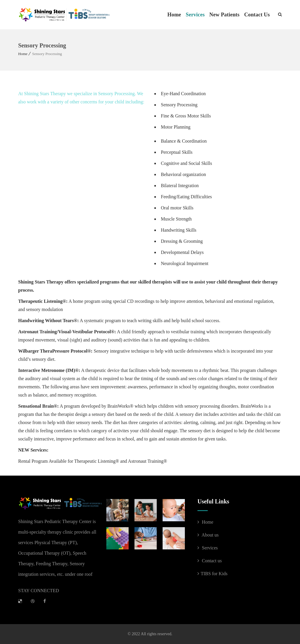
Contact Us (257, 15)
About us (208, 535)
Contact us (210, 561)
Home (174, 15)
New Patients (225, 15)
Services (195, 15)
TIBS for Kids (213, 574)
